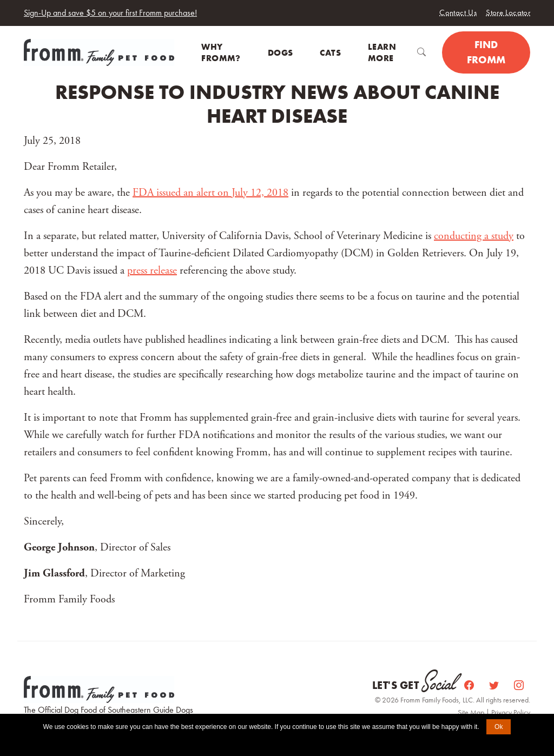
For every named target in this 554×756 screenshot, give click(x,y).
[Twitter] (495, 685)
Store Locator (508, 12)
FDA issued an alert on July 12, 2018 (210, 193)
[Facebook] (470, 685)
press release (152, 271)
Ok (499, 727)
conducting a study (474, 236)
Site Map (472, 712)
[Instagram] (519, 685)
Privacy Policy (511, 712)
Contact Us (458, 12)
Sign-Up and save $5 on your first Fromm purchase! (110, 13)
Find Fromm (486, 52)
